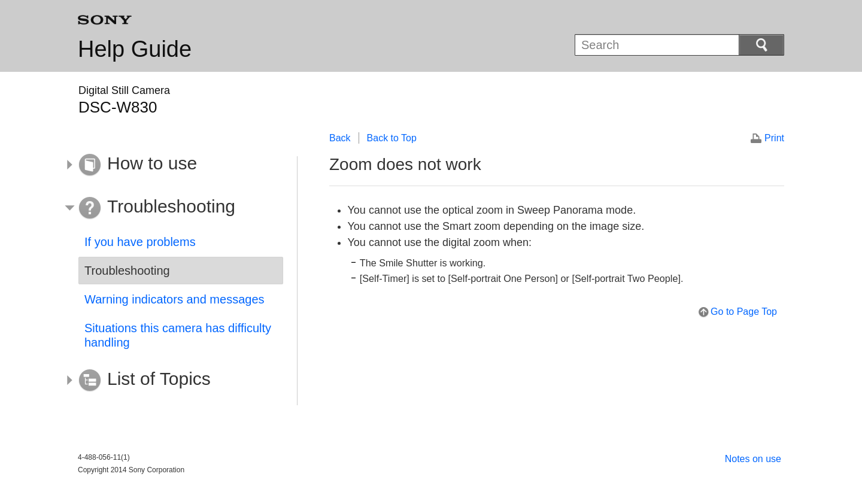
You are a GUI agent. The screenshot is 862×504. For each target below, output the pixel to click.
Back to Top (392, 138)
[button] (172, 165)
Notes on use (753, 459)
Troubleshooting (127, 271)
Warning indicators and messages (174, 299)
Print (774, 138)
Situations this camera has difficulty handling (178, 335)
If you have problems (140, 242)
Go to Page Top (744, 312)
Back (340, 138)
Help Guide (135, 49)
